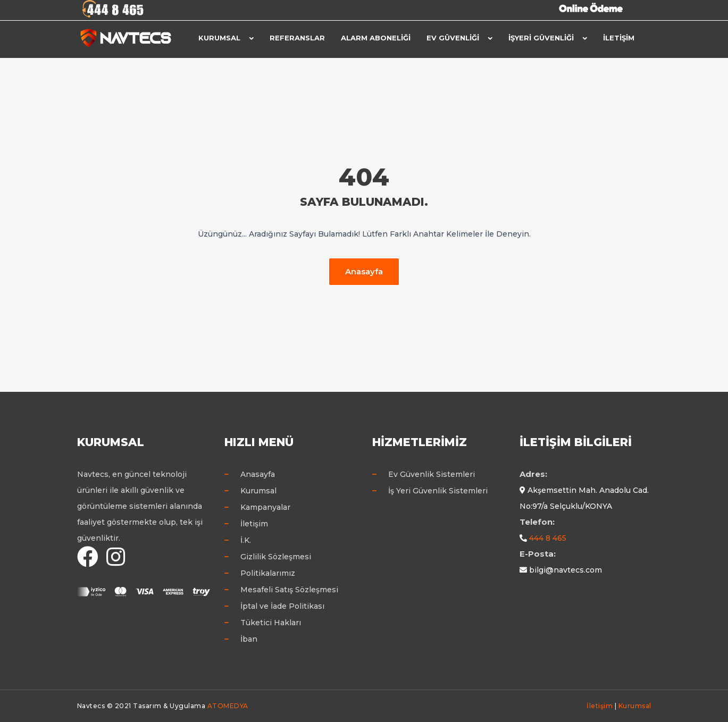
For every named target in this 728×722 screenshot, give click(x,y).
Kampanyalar (265, 507)
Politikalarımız (268, 573)
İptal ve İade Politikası (282, 606)
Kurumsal (219, 38)
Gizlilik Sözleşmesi (276, 557)
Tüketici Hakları (271, 623)
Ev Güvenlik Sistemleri (432, 474)
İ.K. (246, 540)
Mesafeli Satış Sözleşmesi (289, 590)
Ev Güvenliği (453, 38)
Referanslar (297, 38)
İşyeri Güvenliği (541, 38)
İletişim (619, 38)
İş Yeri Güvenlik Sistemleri (438, 491)
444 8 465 (548, 538)
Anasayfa (364, 271)
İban (249, 639)
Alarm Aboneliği (376, 38)
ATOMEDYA (228, 706)
